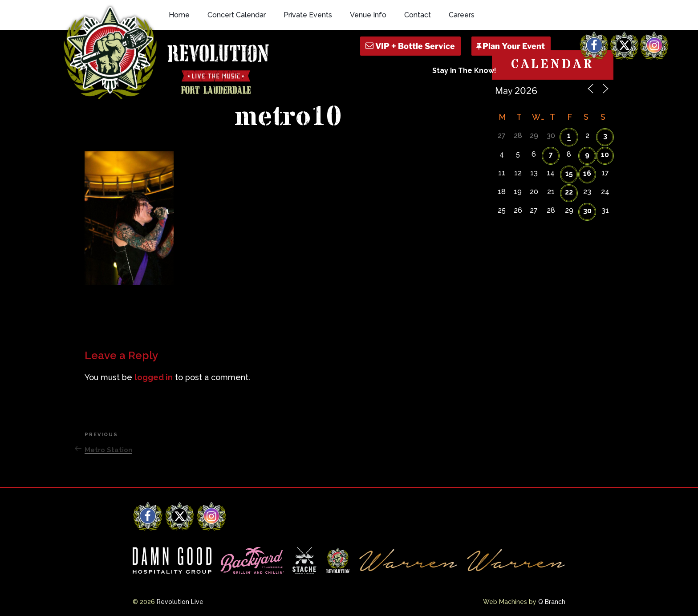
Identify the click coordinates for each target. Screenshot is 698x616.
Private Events (308, 15)
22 (569, 192)
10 (605, 155)
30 (587, 211)
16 (587, 173)
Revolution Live (180, 602)
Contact (418, 15)
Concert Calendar (237, 15)
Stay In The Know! (464, 71)
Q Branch (552, 602)
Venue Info (368, 15)
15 (569, 173)
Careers (462, 15)
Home (179, 15)
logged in (154, 377)
